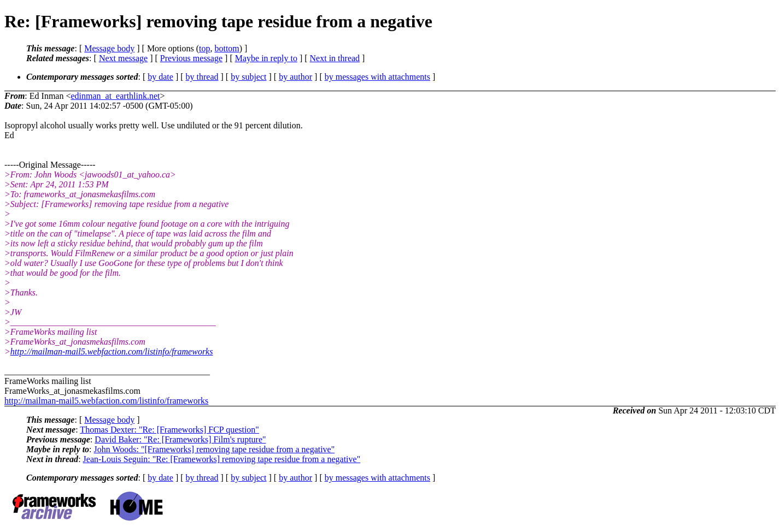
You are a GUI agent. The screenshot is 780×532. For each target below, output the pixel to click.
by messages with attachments (377, 77)
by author (295, 77)
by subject (248, 77)
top (204, 48)
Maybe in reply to (266, 58)
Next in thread (335, 58)
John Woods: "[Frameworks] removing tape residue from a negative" (215, 449)
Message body (109, 48)
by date (160, 77)
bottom (227, 48)
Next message (123, 58)
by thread (202, 77)
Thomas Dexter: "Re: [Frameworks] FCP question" (169, 430)
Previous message (191, 58)
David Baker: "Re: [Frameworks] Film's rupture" (180, 439)
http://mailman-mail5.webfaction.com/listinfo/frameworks (112, 351)
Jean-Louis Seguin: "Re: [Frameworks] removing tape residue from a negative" (222, 459)
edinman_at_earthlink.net (115, 96)
